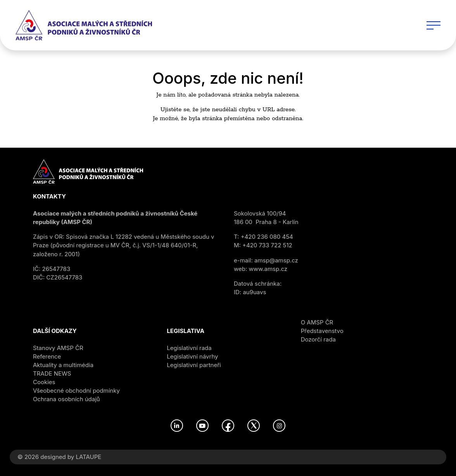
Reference (47, 356)
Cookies (44, 382)
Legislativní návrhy (192, 356)
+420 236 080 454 (267, 237)
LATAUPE (88, 457)
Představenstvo (322, 331)
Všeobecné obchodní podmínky (76, 391)
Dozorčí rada (318, 339)
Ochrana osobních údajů (66, 399)
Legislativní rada (189, 348)
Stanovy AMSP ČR (58, 348)
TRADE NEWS (52, 373)
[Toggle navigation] (434, 25)
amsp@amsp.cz (276, 260)
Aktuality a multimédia (63, 365)
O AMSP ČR (317, 322)
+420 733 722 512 (267, 245)
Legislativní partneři (194, 365)
